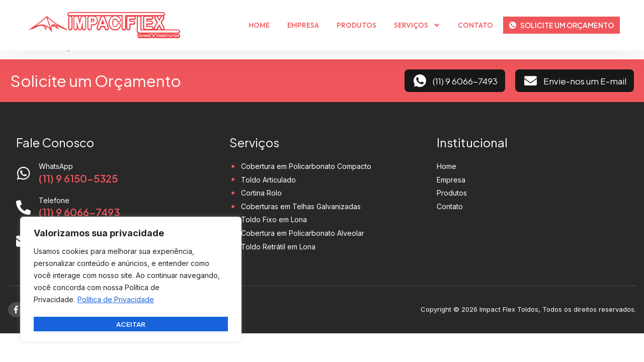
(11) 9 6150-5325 (79, 178)
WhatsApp (56, 166)
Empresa (303, 25)
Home (259, 25)
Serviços (417, 25)
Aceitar (131, 324)
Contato (475, 25)
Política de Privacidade (116, 302)
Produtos (356, 25)
